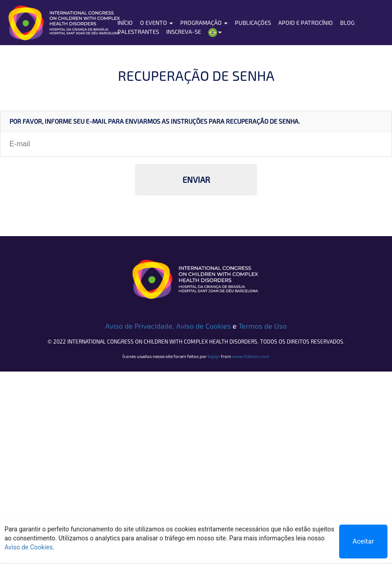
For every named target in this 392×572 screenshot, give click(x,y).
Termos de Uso (263, 326)
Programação (204, 23)
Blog (347, 23)
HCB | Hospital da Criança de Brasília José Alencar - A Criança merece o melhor (73, 23)
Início (125, 23)
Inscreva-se (184, 32)
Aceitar (363, 541)
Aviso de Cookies (203, 326)
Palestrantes (138, 32)
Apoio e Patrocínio (306, 23)
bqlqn (214, 356)
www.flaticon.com (251, 356)
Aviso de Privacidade (139, 326)
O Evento (156, 23)
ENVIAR (196, 180)
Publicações (253, 23)
